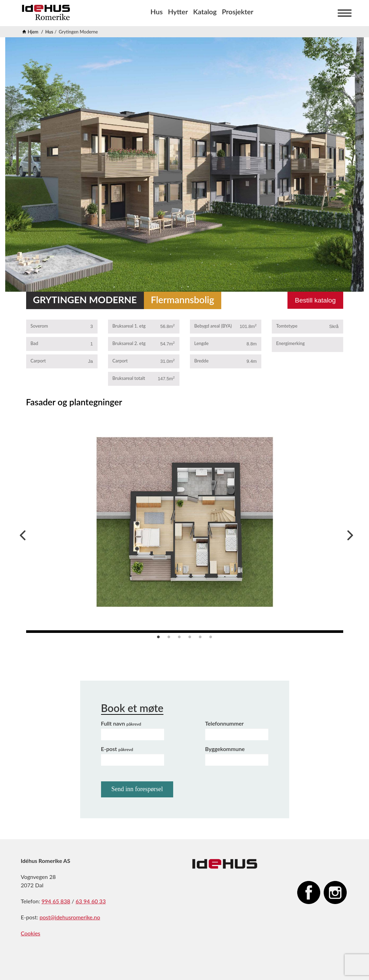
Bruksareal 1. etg (129, 326)
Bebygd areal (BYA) (213, 326)
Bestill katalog (315, 300)
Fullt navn (121, 723)
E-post (117, 749)
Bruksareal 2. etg (129, 343)
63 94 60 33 (91, 901)
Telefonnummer (225, 723)
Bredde (202, 361)
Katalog (205, 12)
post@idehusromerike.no (70, 917)
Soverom (39, 326)
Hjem (33, 32)
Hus (157, 12)
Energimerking (291, 343)
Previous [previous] (21, 534)
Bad (34, 343)
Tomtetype (287, 326)
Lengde (202, 343)
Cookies (31, 933)
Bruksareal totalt (129, 378)
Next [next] (348, 534)
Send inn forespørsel (137, 789)
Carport (38, 361)
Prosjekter (238, 12)
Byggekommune (225, 749)
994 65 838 (56, 901)
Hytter (178, 12)
